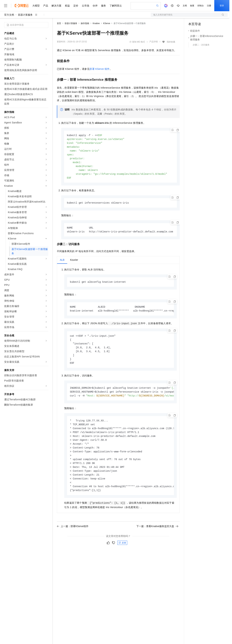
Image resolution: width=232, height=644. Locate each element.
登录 (222, 6)
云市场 (85, 6)
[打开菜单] (6, 6)
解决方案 (57, 6)
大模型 (36, 6)
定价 (76, 6)
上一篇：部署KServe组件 (73, 535)
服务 (104, 6)
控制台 (201, 6)
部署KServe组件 (100, 69)
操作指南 (85, 23)
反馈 (122, 551)
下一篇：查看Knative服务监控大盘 (157, 535)
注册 (209, 6)
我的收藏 (171, 42)
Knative (96, 23)
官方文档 (9, 15)
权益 (67, 6)
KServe (107, 23)
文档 (185, 6)
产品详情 (154, 42)
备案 (192, 6)
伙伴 (95, 6)
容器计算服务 (25, 15)
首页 (59, 23)
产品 (46, 6)
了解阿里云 (116, 6)
